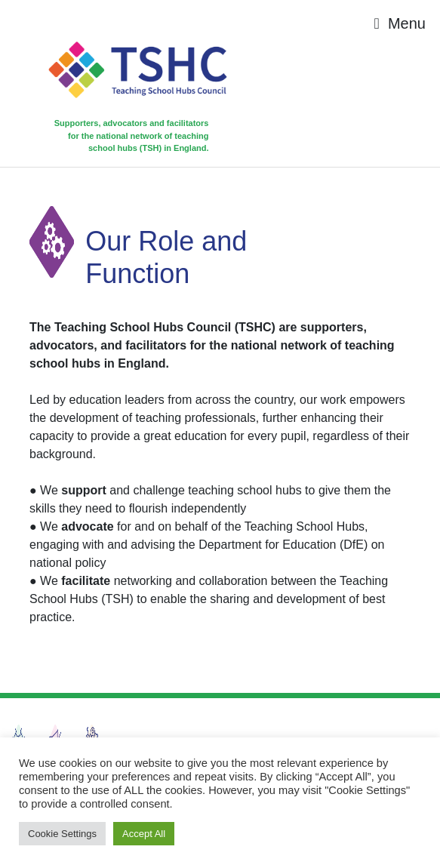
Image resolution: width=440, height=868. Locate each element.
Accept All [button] (144, 834)
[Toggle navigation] (400, 23)
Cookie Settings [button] (62, 834)
